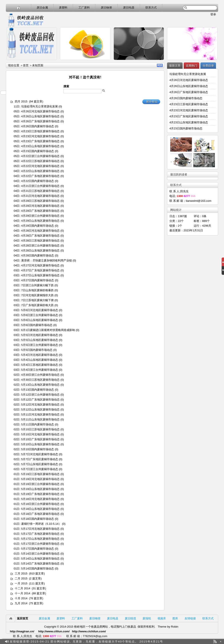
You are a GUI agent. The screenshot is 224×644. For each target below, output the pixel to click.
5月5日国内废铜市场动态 (37, 350)
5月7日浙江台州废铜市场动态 (40, 469)
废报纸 (147, 618)
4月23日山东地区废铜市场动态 (41, 146)
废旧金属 (42, 8)
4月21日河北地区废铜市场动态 (41, 196)
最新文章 (175, 66)
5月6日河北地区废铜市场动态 (40, 310)
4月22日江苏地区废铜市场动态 (41, 161)
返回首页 (23, 618)
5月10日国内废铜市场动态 (38, 449)
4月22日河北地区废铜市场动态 (41, 166)
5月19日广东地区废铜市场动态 (41, 494)
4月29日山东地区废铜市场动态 (41, 221)
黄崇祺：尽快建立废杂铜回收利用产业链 (47, 260)
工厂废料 (84, 8)
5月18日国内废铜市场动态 (38, 519)
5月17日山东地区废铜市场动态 (41, 539)
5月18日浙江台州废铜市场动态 (41, 504)
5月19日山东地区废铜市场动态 (41, 489)
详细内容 (52, 62)
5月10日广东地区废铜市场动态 (41, 439)
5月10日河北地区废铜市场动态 (41, 434)
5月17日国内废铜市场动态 (38, 549)
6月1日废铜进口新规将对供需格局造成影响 (48, 330)
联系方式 (151, 8)
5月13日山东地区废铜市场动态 (41, 385)
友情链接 (190, 618)
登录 (213, 14)
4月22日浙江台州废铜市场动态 (41, 156)
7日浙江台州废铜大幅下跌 (37, 285)
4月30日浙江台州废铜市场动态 (41, 375)
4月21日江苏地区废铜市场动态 (41, 191)
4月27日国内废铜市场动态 (38, 280)
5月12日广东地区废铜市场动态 (41, 400)
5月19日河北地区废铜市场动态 (41, 479)
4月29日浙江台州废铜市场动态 (41, 216)
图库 (175, 618)
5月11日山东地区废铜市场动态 (41, 419)
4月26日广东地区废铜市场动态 (41, 121)
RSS (160, 65)
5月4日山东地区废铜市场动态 (40, 360)
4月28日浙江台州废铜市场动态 (41, 246)
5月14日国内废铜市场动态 (38, 568)
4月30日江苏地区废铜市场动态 (41, 380)
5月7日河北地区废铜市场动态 (40, 454)
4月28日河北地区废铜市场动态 (41, 231)
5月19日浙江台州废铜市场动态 (41, 484)
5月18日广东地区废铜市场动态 (41, 514)
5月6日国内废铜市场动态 (37, 325)
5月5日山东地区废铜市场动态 (40, 340)
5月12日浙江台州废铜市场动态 (41, 395)
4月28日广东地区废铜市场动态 (41, 236)
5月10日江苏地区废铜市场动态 (41, 429)
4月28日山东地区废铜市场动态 (41, 250)
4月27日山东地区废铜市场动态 (41, 275)
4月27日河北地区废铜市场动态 (41, 265)
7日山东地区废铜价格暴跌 (37, 290)
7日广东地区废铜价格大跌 (37, 305)
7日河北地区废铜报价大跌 (37, 295)
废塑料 (63, 8)
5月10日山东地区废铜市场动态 (41, 444)
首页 (26, 65)
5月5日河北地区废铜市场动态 (40, 335)
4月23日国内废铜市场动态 (38, 151)
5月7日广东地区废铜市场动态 (40, 459)
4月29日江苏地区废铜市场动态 (41, 201)
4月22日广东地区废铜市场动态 (41, 176)
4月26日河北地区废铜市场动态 (41, 111)
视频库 (162, 618)
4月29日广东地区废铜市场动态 (41, 211)
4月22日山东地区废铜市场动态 (41, 171)
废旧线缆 (130, 618)
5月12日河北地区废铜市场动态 (41, 405)
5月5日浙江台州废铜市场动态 (40, 345)
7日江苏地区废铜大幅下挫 (37, 300)
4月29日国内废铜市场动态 (38, 226)
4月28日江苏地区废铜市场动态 (41, 241)
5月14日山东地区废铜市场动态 (41, 559)
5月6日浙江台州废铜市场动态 (40, 315)
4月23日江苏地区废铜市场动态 (41, 131)
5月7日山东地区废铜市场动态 (40, 464)
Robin (175, 627)
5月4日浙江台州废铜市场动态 (40, 370)
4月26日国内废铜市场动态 (38, 126)
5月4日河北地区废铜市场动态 (40, 355)
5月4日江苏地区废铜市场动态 (40, 365)
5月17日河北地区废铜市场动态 (41, 529)
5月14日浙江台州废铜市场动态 (41, 554)
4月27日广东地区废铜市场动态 (41, 270)
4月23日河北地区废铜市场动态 (41, 136)
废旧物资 (106, 8)
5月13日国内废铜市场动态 (38, 390)
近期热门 (192, 66)
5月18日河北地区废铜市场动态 (41, 499)
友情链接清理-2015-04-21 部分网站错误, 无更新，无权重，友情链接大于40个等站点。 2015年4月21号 (86, 642)
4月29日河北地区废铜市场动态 (41, 206)
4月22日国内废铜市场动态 (38, 181)
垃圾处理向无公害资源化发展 (40, 106)
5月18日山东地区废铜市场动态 (41, 509)
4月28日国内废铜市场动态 (38, 255)
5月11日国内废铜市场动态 (38, 424)
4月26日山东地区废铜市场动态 (41, 116)
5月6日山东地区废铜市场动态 (40, 320)
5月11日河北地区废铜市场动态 (41, 414)
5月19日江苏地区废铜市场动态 (41, 474)
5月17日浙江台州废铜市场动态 (41, 544)
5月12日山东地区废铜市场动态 (41, 409)
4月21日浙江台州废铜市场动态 (41, 186)
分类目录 (208, 66)
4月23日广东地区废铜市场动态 (41, 141)
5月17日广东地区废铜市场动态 (41, 534)
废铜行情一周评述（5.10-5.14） (41, 524)
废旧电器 (129, 8)
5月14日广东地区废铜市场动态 (41, 564)
